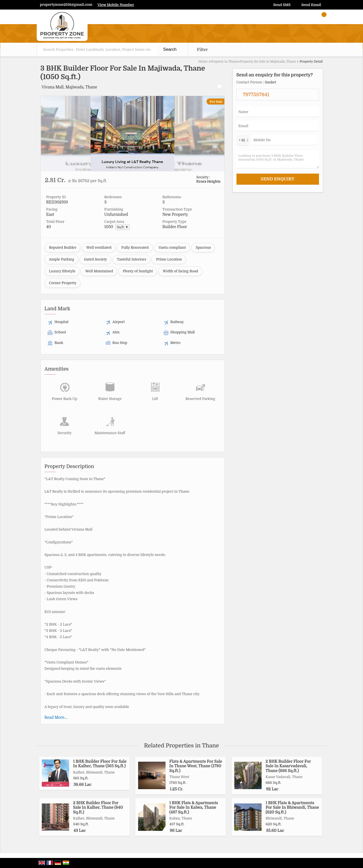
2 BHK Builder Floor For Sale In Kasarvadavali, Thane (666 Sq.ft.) (288, 766)
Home (203, 62)
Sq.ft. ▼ (123, 227)
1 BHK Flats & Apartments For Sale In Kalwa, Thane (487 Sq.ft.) (194, 808)
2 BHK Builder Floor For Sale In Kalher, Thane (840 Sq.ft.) (98, 808)
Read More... (56, 718)
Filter (203, 50)
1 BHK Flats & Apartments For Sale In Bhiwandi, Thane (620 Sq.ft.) (292, 808)
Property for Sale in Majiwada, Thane (268, 62)
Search (170, 49)
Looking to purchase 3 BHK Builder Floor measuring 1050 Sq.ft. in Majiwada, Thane (278, 160)
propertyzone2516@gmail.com (66, 5)
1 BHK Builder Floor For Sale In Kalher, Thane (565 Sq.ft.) (100, 764)
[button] (116, 5)
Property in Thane (224, 62)
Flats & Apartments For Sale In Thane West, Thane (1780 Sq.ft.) (196, 766)
